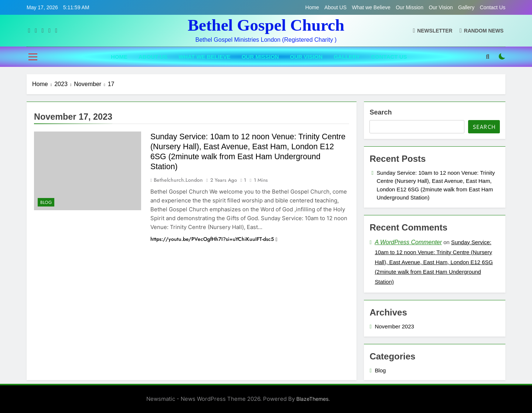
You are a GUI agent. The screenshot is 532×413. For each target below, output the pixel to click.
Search (381, 112)
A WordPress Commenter (408, 242)
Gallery (466, 7)
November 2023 (394, 326)
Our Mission (410, 7)
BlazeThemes (312, 399)
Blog (46, 202)
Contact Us (493, 7)
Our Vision (441, 7)
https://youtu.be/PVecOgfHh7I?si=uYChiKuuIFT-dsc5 (214, 239)
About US (335, 7)
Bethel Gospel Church (266, 25)
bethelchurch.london (178, 180)
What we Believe (371, 7)
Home (312, 7)
